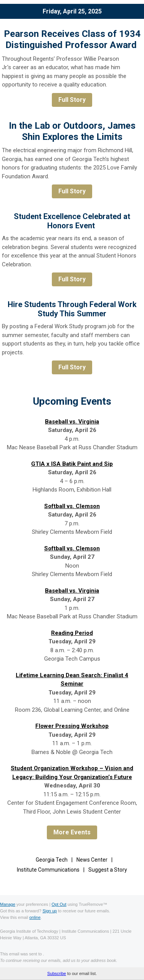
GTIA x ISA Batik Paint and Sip (72, 464)
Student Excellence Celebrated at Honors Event (72, 221)
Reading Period (72, 633)
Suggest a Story (108, 870)
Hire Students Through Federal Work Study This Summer (72, 309)
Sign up (50, 911)
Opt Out (59, 904)
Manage (8, 904)
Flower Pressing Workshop (72, 726)
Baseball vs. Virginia (72, 422)
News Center (92, 860)
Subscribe (57, 973)
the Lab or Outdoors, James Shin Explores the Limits (77, 131)
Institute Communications (48, 870)
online (35, 917)
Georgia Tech (52, 860)
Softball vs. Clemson (72, 506)
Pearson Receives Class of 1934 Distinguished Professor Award (72, 39)
